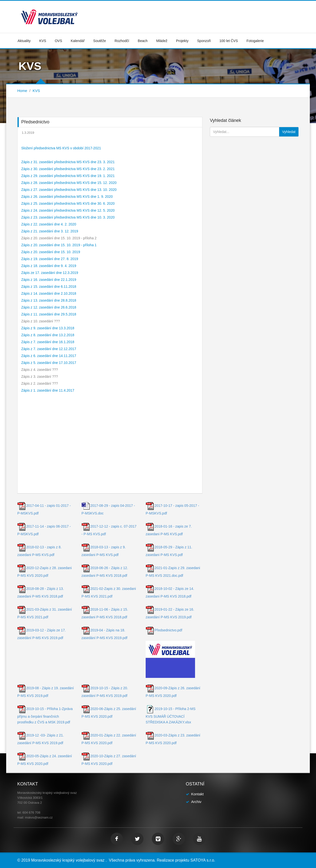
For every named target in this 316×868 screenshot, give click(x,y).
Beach (143, 41)
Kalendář (78, 41)
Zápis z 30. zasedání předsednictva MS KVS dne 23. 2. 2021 (68, 169)
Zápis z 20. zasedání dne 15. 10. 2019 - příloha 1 (59, 245)
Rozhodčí (122, 41)
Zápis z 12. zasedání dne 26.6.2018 (49, 307)
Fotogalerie (255, 41)
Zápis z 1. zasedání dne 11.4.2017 (48, 390)
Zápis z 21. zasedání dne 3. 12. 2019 (50, 231)
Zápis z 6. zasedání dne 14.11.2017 (49, 356)
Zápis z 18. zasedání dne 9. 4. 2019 (49, 266)
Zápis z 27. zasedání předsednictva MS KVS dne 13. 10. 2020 (69, 190)
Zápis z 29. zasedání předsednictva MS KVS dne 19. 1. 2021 (68, 176)
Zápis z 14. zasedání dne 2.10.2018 (49, 293)
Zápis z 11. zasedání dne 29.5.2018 (49, 314)
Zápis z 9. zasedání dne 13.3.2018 (48, 328)
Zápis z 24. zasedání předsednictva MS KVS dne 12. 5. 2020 (68, 210)
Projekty (182, 41)
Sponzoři (204, 41)
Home (22, 91)
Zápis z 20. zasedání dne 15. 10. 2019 (51, 252)
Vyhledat (289, 132)
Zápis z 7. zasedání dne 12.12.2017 (49, 349)
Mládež (162, 41)
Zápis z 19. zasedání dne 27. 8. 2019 (50, 259)
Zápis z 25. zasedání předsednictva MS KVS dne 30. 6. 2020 (68, 203)
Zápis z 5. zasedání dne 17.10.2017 (49, 363)
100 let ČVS (229, 41)
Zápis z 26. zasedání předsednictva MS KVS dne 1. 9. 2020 (67, 197)
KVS (43, 41)
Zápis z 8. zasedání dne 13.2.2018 (48, 335)
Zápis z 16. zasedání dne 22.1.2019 (49, 280)
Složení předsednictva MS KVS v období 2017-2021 (61, 148)
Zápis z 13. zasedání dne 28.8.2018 (49, 300)
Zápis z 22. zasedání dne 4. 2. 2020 (49, 224)
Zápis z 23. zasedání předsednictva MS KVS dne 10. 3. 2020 (68, 217)
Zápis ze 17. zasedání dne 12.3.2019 (50, 273)
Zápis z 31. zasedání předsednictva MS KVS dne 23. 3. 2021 (68, 162)
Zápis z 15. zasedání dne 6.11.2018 (49, 287)
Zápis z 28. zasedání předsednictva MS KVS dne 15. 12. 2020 (69, 183)
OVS (59, 41)
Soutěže (100, 41)
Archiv (196, 802)
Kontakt (197, 794)
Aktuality (24, 41)
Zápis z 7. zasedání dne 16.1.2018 (48, 342)
